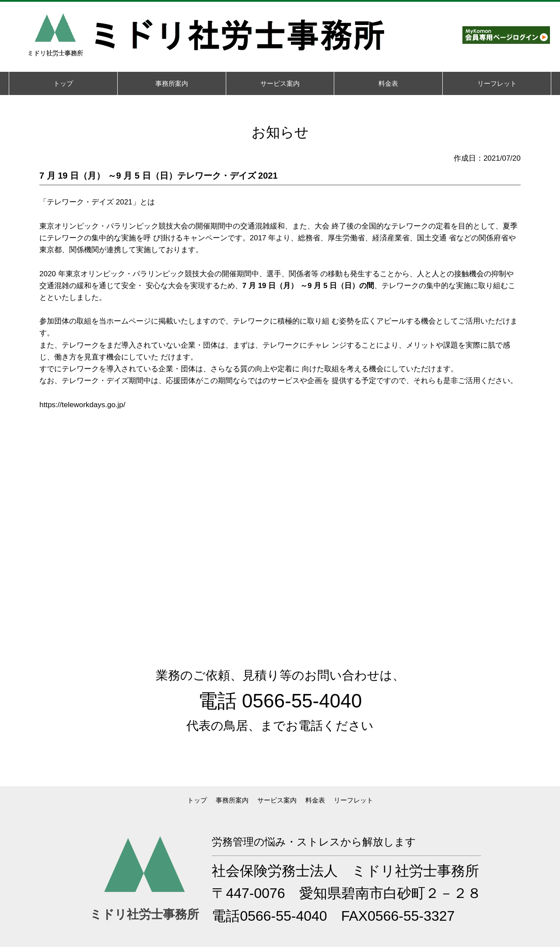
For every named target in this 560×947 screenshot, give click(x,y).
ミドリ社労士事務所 (415, 871)
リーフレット (353, 800)
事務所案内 (232, 800)
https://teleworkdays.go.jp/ (82, 405)
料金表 (315, 800)
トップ (197, 800)
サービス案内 (277, 800)
